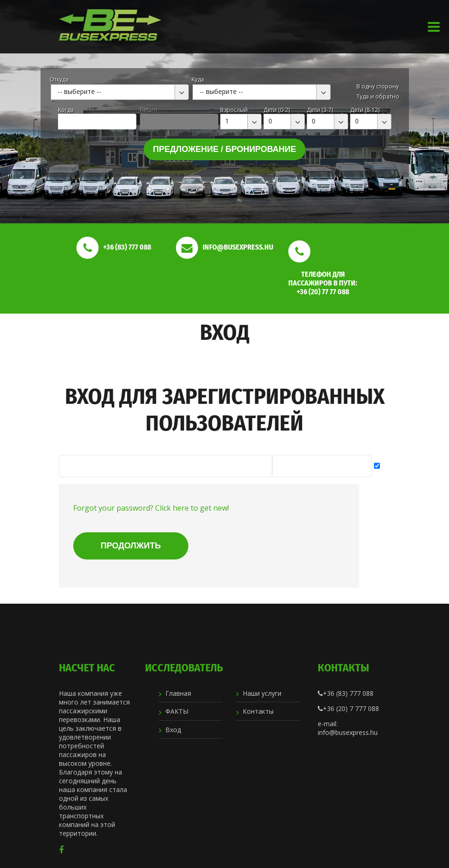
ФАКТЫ (177, 711)
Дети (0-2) (277, 110)
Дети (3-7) (320, 110)
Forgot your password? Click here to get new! (151, 508)
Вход (173, 730)
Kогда (66, 110)
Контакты (258, 711)
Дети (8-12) (365, 110)
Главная (178, 693)
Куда (198, 79)
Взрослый (234, 110)
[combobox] (120, 92)
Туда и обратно (378, 96)
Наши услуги (262, 693)
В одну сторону (378, 86)
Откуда (59, 79)
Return (149, 110)
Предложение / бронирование (224, 149)
